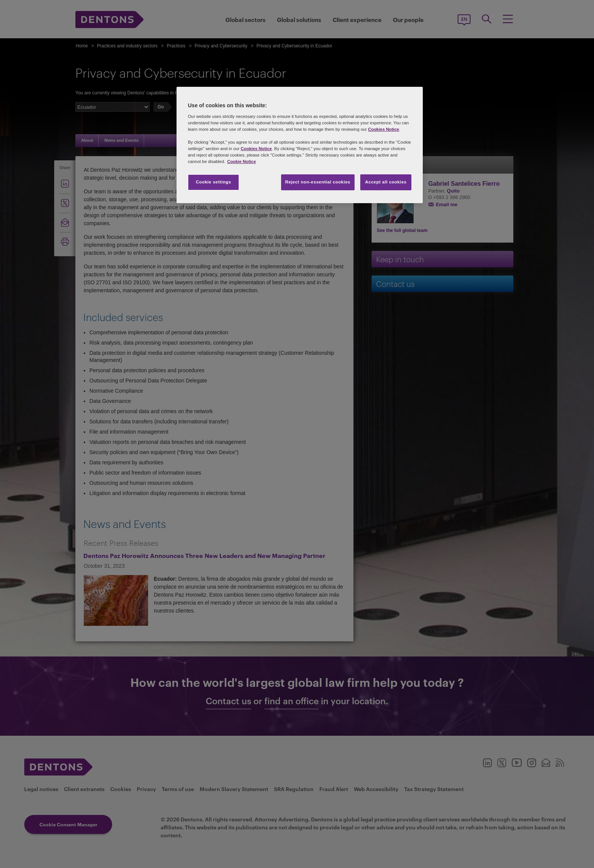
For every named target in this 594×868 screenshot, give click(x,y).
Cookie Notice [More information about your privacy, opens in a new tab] (242, 161)
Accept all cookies (386, 182)
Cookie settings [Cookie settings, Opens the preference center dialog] (213, 182)
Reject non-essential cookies (318, 182)
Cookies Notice (383, 129)
